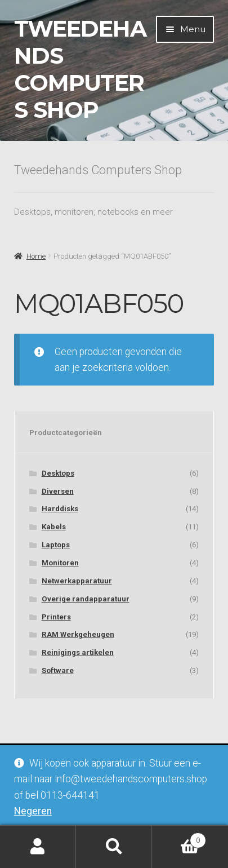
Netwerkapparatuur (77, 581)
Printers (56, 617)
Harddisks (60, 509)
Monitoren (60, 563)
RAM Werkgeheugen (78, 634)
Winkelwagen (179, 838)
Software (58, 670)
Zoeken (114, 847)
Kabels (54, 527)
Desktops (58, 473)
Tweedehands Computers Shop (80, 69)
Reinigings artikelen (78, 652)
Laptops (56, 545)
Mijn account (38, 847)
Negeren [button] (33, 811)
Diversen (58, 491)
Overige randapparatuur (86, 599)
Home (36, 256)
